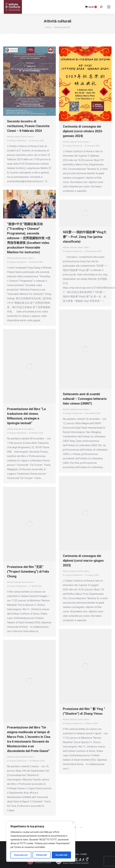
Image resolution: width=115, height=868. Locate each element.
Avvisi (24, 137)
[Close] (73, 823)
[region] (41, 841)
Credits (84, 854)
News (31, 137)
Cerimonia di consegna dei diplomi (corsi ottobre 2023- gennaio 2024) (83, 131)
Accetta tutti (61, 855)
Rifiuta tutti (42, 855)
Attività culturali (14, 137)
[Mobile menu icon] (109, 7)
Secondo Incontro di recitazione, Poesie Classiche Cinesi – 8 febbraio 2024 (28, 126)
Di (17, 141)
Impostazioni (21, 855)
